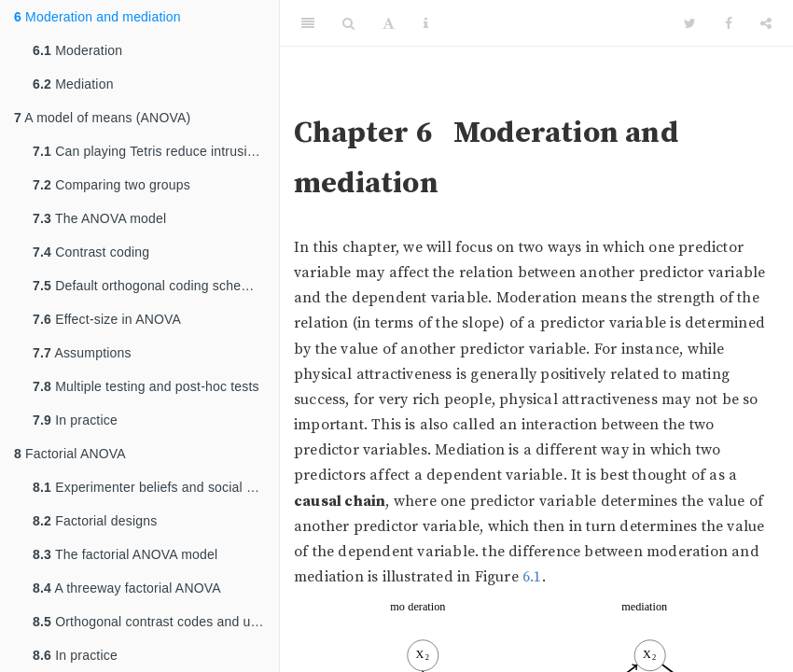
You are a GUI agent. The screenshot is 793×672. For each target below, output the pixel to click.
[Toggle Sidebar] (308, 23)
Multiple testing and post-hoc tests (146, 386)
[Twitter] (690, 23)
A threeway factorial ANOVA (127, 588)
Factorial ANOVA (70, 454)
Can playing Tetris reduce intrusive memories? (156, 151)
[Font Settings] (389, 23)
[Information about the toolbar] (426, 23)
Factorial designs (95, 521)
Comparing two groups (111, 185)
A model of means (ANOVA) (102, 118)
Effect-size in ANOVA (107, 319)
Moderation (77, 50)
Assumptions (82, 353)
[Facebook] (729, 23)
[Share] (766, 23)
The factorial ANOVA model (125, 554)
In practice (75, 420)
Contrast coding (91, 252)
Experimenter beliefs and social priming (156, 487)
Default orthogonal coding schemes (149, 286)
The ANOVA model (99, 218)
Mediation (73, 84)
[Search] (348, 23)
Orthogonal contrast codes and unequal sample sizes (156, 622)
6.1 (532, 577)
